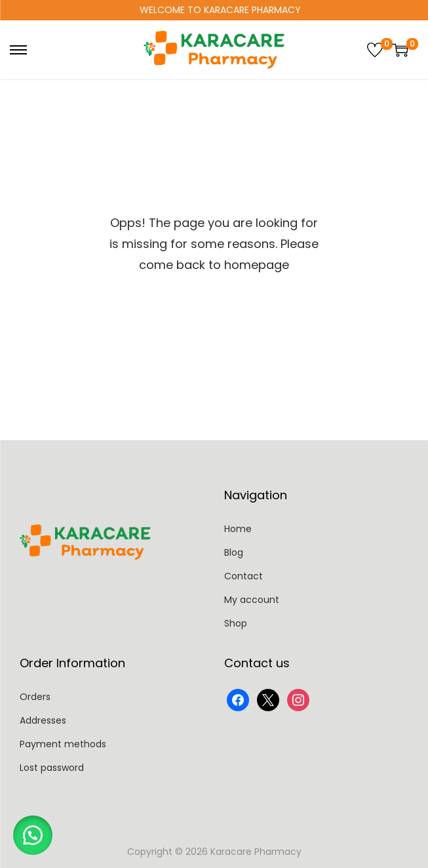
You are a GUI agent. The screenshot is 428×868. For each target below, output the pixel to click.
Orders (35, 697)
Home (238, 529)
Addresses (43, 720)
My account (252, 600)
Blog (234, 552)
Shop (236, 623)
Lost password (52, 768)
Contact (243, 576)
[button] (33, 835)
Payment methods (63, 744)
